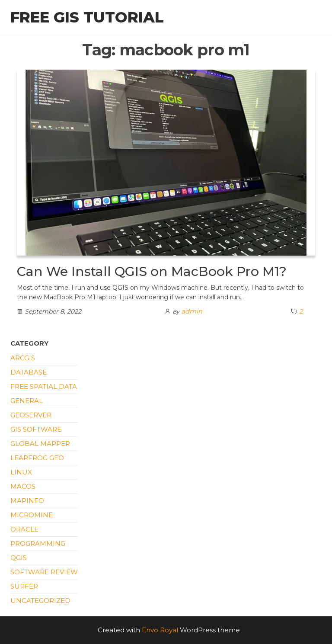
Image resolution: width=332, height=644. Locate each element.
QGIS (19, 558)
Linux (21, 472)
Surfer (24, 586)
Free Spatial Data (44, 386)
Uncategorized (40, 601)
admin (192, 311)
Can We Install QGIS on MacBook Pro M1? (152, 271)
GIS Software (36, 429)
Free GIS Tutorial (87, 17)
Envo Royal (160, 630)
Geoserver (31, 415)
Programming (38, 543)
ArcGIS (23, 358)
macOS (23, 486)
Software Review (44, 572)
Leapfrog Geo (37, 458)
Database (29, 372)
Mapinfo (27, 501)
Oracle (24, 529)
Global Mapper (40, 444)
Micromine (32, 515)
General (27, 401)
